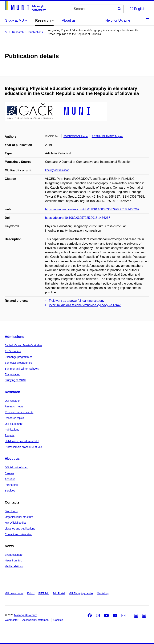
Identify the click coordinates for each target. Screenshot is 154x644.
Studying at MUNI (15, 380)
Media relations (14, 566)
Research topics (14, 418)
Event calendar (14, 555)
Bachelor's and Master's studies (24, 345)
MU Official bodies (16, 523)
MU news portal (14, 593)
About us (12, 459)
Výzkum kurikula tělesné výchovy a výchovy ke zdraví (85, 305)
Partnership (12, 485)
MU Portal (59, 593)
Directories (11, 511)
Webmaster (12, 620)
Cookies (58, 620)
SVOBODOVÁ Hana (76, 136)
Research (12, 392)
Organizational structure (19, 517)
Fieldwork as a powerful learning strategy (77, 301)
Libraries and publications (20, 529)
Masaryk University (25, 615)
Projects (10, 435)
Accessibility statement (36, 620)
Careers (10, 473)
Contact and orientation (19, 534)
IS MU (31, 593)
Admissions (14, 337)
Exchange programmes (19, 357)
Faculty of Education (57, 170)
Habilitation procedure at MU (22, 441)
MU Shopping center (81, 593)
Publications (12, 430)
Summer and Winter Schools (22, 369)
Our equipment (14, 424)
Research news (14, 406)
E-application (12, 374)
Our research (13, 401)
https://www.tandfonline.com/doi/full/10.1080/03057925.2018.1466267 (92, 209)
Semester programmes (18, 363)
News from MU (14, 560)
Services (10, 491)
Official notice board (16, 467)
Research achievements (19, 412)
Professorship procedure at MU (23, 447)
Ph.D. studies (13, 351)
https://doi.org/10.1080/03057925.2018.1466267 (78, 218)
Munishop (103, 593)
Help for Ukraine (118, 20)
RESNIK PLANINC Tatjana (107, 136)
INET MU (44, 593)
